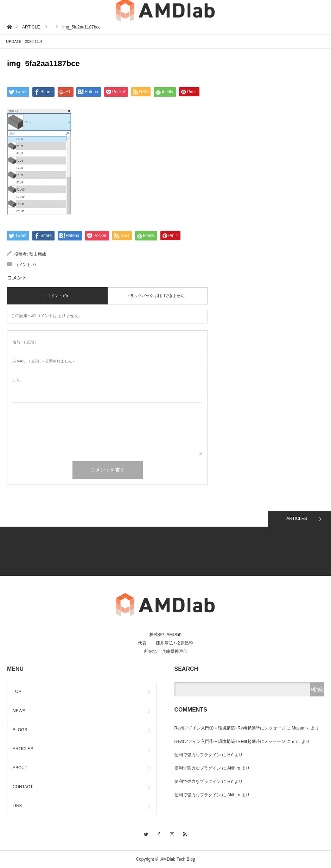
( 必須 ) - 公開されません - (44, 361)
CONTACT (23, 787)
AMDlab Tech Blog (178, 859)
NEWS (19, 711)
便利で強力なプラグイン (198, 755)
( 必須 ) (24, 342)
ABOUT (20, 768)
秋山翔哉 (38, 254)
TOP (17, 692)
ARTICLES (297, 519)
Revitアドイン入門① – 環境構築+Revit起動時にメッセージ (230, 728)
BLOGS (20, 730)
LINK (17, 806)
